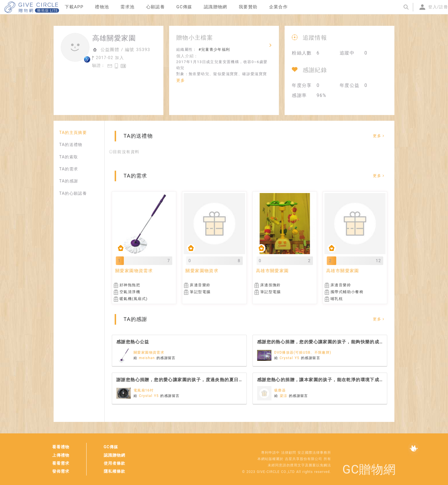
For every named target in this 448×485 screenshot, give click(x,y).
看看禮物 (61, 447)
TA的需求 (69, 169)
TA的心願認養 (73, 193)
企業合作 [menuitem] (279, 7)
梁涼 (284, 396)
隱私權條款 (115, 471)
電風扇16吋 (144, 390)
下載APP (74, 7)
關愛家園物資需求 (149, 352)
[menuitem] (74, 7)
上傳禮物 (61, 455)
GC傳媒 (111, 447)
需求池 (127, 7)
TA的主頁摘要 (73, 133)
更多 (181, 80)
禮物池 (102, 7)
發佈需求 (61, 471)
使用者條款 (115, 463)
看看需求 (61, 463)
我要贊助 (248, 7)
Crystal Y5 (290, 358)
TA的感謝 (69, 181)
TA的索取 (69, 157)
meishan (148, 358)
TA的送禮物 (71, 145)
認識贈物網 (115, 455)
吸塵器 (280, 390)
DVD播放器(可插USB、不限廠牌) (303, 352)
